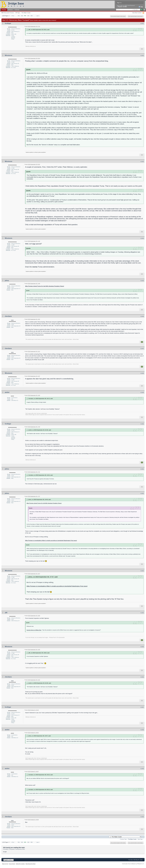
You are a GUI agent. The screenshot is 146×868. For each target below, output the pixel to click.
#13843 (142, 162)
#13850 (142, 424)
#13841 (142, 24)
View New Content (137, 13)
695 (32, 16)
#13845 (142, 281)
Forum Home (12, 864)
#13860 (142, 817)
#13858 (142, 730)
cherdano (8, 316)
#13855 (142, 647)
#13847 (142, 349)
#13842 (142, 56)
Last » (38, 16)
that (34, 244)
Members (10, 10)
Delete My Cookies (20, 864)
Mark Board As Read (30, 864)
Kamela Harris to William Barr (34, 630)
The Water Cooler (26, 13)
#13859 (142, 769)
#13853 (142, 571)
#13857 (142, 707)
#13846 (142, 316)
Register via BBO (123, 7)
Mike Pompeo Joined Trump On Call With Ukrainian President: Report (45, 286)
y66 (6, 613)
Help (141, 7)
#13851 (142, 469)
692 (22, 16)
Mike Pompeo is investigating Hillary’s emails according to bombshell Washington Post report (51, 540)
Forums (4, 10)
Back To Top (5, 864)
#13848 (142, 373)
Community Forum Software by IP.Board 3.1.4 (133, 864)
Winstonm (8, 55)
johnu (7, 281)
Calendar (17, 10)
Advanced (144, 10)
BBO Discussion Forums (8, 13)
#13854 (142, 613)
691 (19, 16)
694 (28, 16)
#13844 (142, 238)
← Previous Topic (123, 839)
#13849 (142, 392)
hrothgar (8, 23)
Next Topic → (141, 839)
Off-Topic (18, 13)
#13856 (142, 677)
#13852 (142, 493)
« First (12, 16)
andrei (7, 392)
